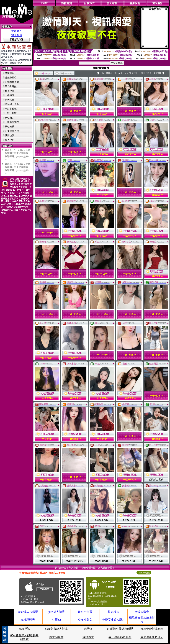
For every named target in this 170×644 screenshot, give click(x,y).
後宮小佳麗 (85, 612)
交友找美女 (85, 620)
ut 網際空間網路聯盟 (120, 629)
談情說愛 (10, 135)
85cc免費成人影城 (56, 629)
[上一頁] (113, 73)
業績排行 (10, 73)
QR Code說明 (144, 573)
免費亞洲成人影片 (114, 620)
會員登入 (17, 31)
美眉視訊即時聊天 (152, 637)
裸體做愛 (88, 637)
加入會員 (17, 35)
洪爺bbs (56, 620)
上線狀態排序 (12, 122)
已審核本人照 (12, 131)
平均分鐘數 (11, 86)
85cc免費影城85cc (152, 629)
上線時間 (10, 95)
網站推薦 (10, 127)
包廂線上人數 (12, 104)
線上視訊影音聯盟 (120, 637)
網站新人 (10, 118)
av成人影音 (142, 612)
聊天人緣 (10, 100)
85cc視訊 (24, 629)
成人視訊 (10, 140)
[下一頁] (140, 73)
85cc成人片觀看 (28, 612)
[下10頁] (148, 73)
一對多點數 (11, 109)
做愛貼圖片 (56, 637)
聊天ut (88, 629)
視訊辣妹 (114, 612)
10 (135, 73)
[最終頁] (157, 73)
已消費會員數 (12, 82)
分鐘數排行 (11, 77)
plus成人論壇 (57, 612)
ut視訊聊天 (28, 620)
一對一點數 (11, 113)
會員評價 (10, 91)
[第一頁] (105, 73)
